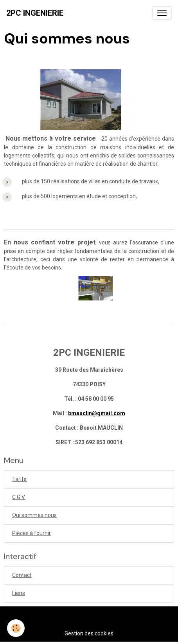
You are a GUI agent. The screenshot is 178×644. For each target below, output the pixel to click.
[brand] (35, 13)
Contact (22, 575)
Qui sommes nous (34, 515)
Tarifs (19, 479)
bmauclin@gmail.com (97, 413)
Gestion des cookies (89, 633)
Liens (19, 593)
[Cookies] (16, 628)
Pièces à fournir (31, 533)
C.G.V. (19, 497)
